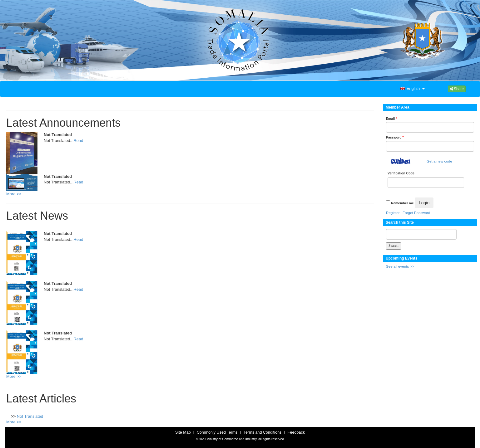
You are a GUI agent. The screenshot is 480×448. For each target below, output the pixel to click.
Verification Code (401, 173)
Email (391, 119)
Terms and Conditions (263, 432)
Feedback (296, 432)
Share (457, 89)
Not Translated (30, 416)
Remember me (402, 203)
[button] (412, 89)
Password (395, 137)
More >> (14, 194)
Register (393, 213)
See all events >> (400, 266)
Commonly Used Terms (217, 432)
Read (78, 141)
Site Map (183, 432)
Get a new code (439, 161)
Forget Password (416, 213)
